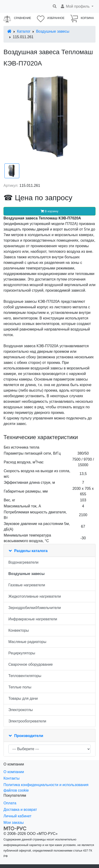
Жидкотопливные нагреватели (35, 596)
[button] (77, 6)
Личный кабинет (17, 816)
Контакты (12, 778)
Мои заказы (14, 823)
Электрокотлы (21, 710)
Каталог (24, 31)
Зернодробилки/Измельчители (35, 608)
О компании (14, 772)
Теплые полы (20, 687)
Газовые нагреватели (27, 585)
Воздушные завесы (53, 31)
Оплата (10, 803)
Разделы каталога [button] (31, 551)
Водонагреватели (23, 562)
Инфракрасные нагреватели (33, 619)
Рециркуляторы (22, 653)
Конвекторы (19, 630)
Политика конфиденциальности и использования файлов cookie (46, 788)
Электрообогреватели (27, 721)
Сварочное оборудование (31, 664)
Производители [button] (29, 736)
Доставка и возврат (20, 810)
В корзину (49, 211)
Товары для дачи (23, 698)
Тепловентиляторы (25, 676)
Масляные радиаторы (27, 642)
